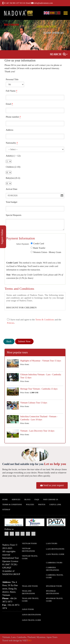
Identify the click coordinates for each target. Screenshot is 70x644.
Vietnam (6, 637)
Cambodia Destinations (53, 569)
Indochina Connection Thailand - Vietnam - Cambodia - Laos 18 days (39, 418)
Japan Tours (28, 609)
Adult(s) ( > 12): (13, 156)
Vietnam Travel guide (30, 557)
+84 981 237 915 (16, 3)
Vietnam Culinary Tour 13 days (34, 403)
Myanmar (41, 637)
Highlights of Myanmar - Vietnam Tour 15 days (41, 361)
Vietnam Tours (29, 543)
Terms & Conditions (45, 320)
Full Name (12, 91)
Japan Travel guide (31, 620)
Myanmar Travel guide (55, 600)
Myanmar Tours (54, 586)
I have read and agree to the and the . (34, 321)
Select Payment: (23, 244)
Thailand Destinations (28, 592)
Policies (11, 323)
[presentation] (27, 331)
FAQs (37, 500)
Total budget (12, 202)
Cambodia (22, 637)
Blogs (27, 500)
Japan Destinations (31, 615)
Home (5, 500)
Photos (42, 505)
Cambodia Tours (54, 563)
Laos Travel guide (55, 554)
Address (10, 130)
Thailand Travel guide (30, 600)
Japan (49, 637)
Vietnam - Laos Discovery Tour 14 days (37, 431)
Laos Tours (52, 543)
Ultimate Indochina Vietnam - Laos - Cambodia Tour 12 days (41, 376)
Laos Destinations (55, 549)
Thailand (31, 637)
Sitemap (6, 510)
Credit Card (39, 244)
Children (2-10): (13, 167)
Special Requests (14, 215)
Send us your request (54, 485)
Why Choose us (51, 500)
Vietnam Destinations (28, 550)
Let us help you (55, 464)
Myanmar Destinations (53, 592)
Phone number (13, 117)
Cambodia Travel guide (55, 576)
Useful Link (55, 505)
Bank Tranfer (39, 248)
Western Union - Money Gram (47, 252)
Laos (13, 637)
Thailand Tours (30, 586)
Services (16, 500)
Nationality (12, 143)
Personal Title (12, 79)
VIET (27, 641)
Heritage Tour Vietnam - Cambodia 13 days (39, 389)
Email (9, 104)
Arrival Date (12, 189)
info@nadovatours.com (43, 3)
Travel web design (11, 641)
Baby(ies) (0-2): (13, 178)
